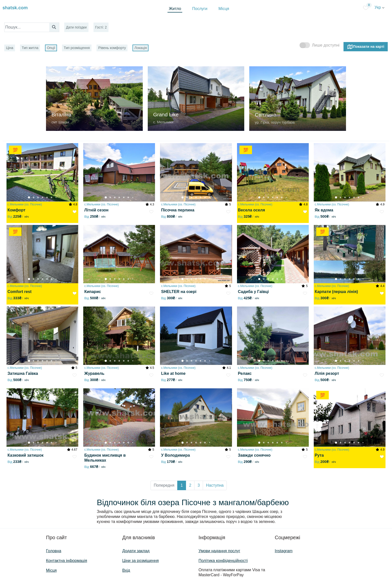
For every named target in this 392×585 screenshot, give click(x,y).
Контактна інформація (66, 561)
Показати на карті (366, 47)
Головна (54, 551)
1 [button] (182, 485)
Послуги (200, 9)
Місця (224, 9)
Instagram (284, 551)
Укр (379, 7)
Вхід (126, 570)
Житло (175, 9)
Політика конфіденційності (223, 561)
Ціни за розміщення (140, 561)
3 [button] (199, 485)
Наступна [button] (215, 485)
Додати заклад (136, 551)
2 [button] (190, 485)
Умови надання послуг (219, 551)
